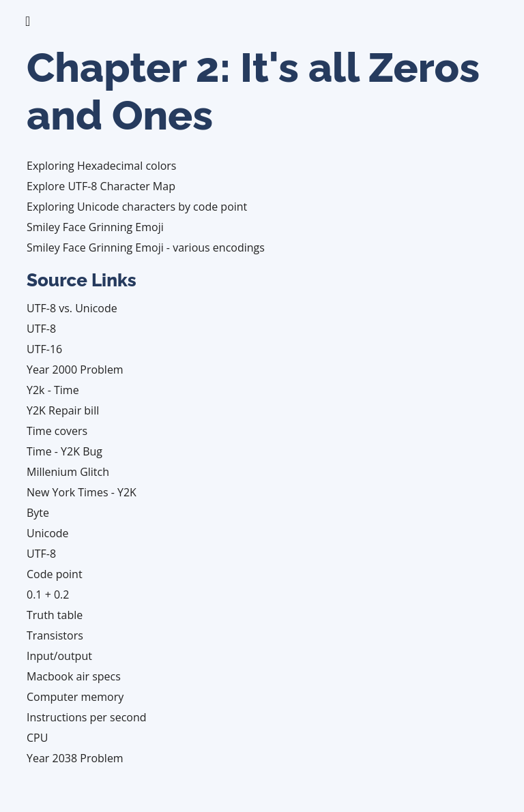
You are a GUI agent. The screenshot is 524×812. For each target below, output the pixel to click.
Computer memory (75, 697)
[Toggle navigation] (28, 21)
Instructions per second (87, 717)
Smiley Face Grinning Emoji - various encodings (146, 247)
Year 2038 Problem (75, 758)
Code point (55, 574)
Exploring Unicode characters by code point (137, 207)
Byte (38, 513)
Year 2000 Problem (75, 370)
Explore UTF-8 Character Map (101, 186)
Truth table (55, 615)
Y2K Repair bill (63, 410)
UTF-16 (44, 349)
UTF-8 (41, 329)
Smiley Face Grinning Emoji (95, 227)
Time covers (57, 431)
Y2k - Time (53, 390)
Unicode (48, 533)
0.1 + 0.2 (48, 595)
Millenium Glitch (68, 472)
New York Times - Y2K (82, 492)
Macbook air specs (74, 676)
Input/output (59, 656)
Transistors (55, 635)
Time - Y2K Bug (64, 451)
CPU (37, 738)
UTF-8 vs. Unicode (72, 308)
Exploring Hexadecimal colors (102, 166)
